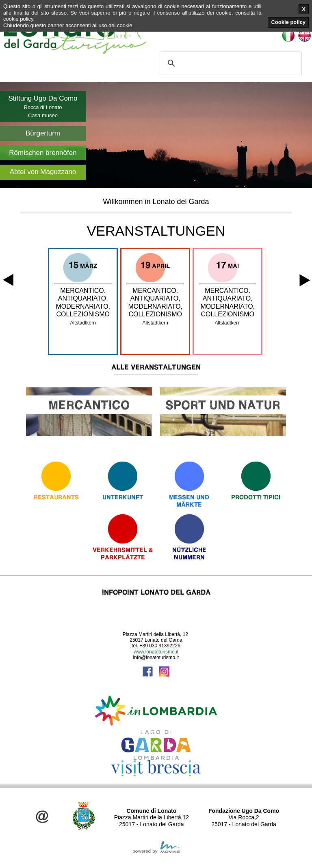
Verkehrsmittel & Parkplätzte (123, 553)
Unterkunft (123, 497)
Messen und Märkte (189, 501)
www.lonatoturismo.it (156, 652)
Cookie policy (288, 22)
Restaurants (56, 497)
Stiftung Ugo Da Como (43, 98)
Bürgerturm (43, 133)
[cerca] (230, 63)
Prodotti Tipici (256, 497)
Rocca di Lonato (43, 107)
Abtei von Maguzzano (43, 172)
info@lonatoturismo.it (156, 657)
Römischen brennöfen (43, 153)
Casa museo (43, 115)
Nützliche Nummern (189, 553)
